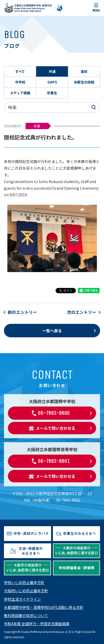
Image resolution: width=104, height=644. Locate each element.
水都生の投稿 (84, 82)
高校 (84, 71)
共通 (52, 71)
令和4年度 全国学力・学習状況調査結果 (37, 624)
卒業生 (52, 93)
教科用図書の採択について (26, 615)
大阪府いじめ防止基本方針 (26, 591)
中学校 (20, 82)
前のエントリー (22, 312)
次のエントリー (82, 312)
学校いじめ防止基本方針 (24, 582)
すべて (20, 71)
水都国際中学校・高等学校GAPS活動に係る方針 (44, 607)
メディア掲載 (20, 93)
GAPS (52, 82)
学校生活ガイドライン (22, 599)
